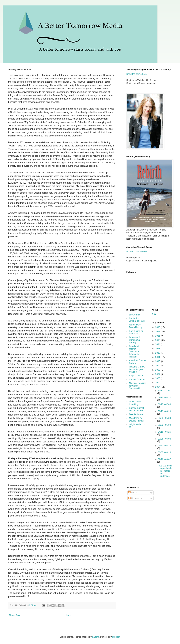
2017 (158, 332)
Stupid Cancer (136, 376)
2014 (158, 344)
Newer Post (15, 615)
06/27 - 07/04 (164, 404)
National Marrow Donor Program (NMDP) (137, 369)
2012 (158, 353)
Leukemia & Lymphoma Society (135, 340)
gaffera (96, 637)
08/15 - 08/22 (164, 397)
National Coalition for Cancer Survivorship (138, 386)
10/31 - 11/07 (164, 391)
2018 (158, 327)
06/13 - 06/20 (164, 411)
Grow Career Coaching (135, 403)
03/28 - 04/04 (164, 439)
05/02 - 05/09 (164, 425)
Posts (132, 493)
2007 (158, 374)
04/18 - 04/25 (164, 432)
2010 (158, 361)
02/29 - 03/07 (164, 459)
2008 (158, 370)
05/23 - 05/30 (164, 418)
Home (68, 615)
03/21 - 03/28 (164, 446)
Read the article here (136, 74)
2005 (158, 383)
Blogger (116, 637)
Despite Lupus (136, 414)
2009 (158, 366)
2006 (158, 378)
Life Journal (135, 315)
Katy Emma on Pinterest (136, 332)
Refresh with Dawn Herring (136, 326)
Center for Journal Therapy (137, 320)
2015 (158, 340)
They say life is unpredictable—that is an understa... (164, 471)
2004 (158, 387)
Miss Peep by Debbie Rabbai (136, 419)
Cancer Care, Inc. (138, 379)
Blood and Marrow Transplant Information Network (135, 351)
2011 (158, 357)
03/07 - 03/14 (164, 452)
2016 (158, 336)
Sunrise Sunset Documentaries (136, 409)
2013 (158, 349)
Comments (135, 498)
